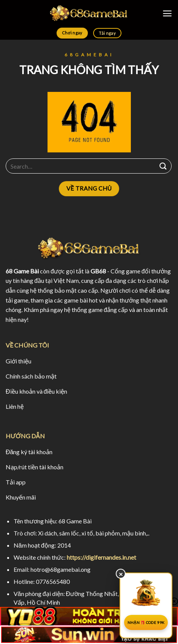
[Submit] (163, 166)
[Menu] (167, 13)
